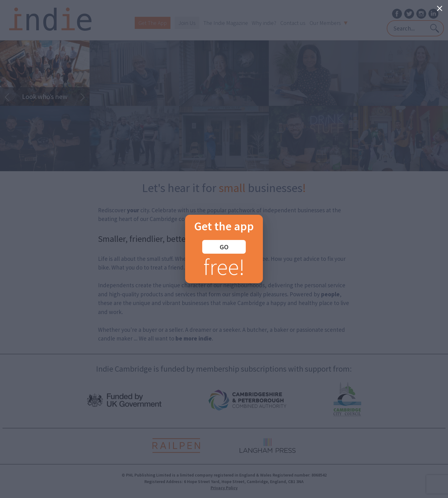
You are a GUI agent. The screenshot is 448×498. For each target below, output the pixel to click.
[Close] (440, 8)
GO (224, 247)
